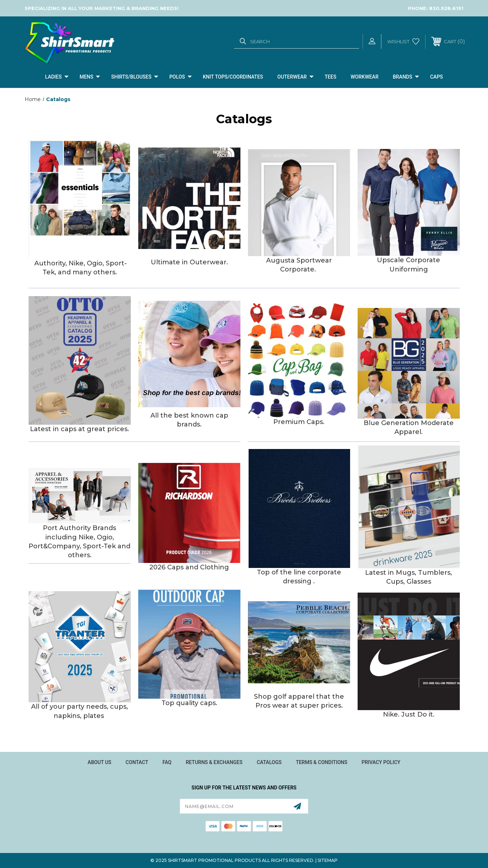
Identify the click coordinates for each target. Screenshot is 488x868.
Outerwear (295, 77)
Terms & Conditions (322, 762)
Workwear (365, 77)
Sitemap (328, 860)
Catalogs (269, 762)
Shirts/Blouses (135, 77)
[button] (80, 198)
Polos (181, 77)
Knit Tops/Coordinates (233, 77)
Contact (137, 762)
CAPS (437, 77)
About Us (99, 762)
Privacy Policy (381, 762)
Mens (90, 77)
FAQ (167, 762)
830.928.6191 (446, 8)
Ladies (57, 77)
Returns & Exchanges (214, 762)
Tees (331, 77)
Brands (406, 77)
